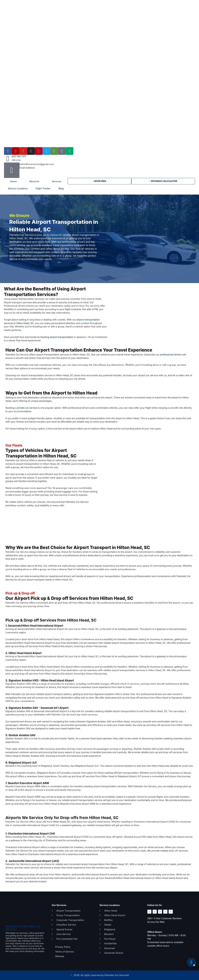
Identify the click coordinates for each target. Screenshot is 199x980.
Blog (61, 188)
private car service (27, 408)
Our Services (59, 905)
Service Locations (18, 188)
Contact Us (36, 196)
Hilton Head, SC (62, 822)
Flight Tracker (43, 188)
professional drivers (171, 355)
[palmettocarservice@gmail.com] (12, 170)
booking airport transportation (57, 337)
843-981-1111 (19, 156)
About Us (34, 181)
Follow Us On (155, 905)
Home (13, 181)
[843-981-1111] (8, 159)
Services (57, 181)
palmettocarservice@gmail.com (37, 164)
